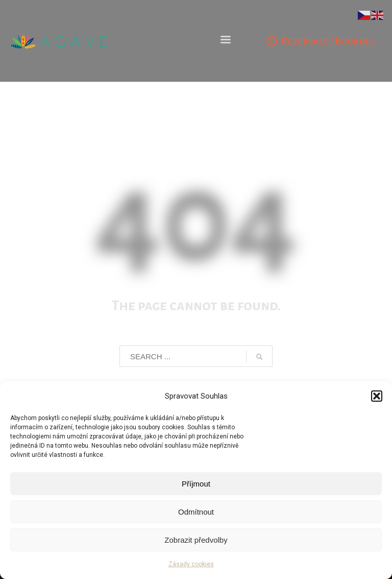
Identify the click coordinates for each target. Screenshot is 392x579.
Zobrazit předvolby (196, 540)
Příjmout (196, 484)
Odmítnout (196, 512)
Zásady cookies (191, 564)
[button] (377, 396)
